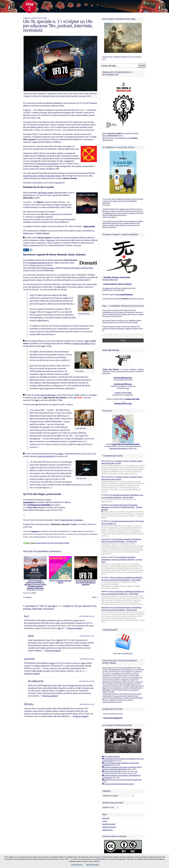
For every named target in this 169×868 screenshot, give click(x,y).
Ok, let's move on (77, 865)
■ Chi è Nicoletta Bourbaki (111, 757)
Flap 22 (28, 110)
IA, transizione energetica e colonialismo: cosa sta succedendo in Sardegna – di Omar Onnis (122, 560)
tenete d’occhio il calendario (72, 520)
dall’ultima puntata (46, 193)
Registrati (106, 818)
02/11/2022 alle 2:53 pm (87, 704)
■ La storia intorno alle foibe (112, 771)
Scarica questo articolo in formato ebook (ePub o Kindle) (46, 543)
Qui (104, 136)
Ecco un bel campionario (113, 718)
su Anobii (59, 454)
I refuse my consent (92, 865)
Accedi (105, 821)
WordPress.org (108, 830)
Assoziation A (29, 502)
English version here (110, 280)
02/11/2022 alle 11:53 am (87, 681)
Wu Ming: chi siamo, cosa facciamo (117, 277)
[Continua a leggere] (75, 628)
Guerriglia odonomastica (118, 448)
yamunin (29, 659)
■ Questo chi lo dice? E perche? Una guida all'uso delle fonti (122, 780)
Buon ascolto (89, 226)
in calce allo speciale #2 (46, 456)
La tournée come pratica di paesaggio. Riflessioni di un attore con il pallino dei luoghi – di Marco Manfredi (122, 507)
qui (127, 388)
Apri (104, 133)
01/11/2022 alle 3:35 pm (87, 659)
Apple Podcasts (43, 233)
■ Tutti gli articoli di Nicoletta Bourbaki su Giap (118, 784)
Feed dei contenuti (109, 824)
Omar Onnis (106, 539)
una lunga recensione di (40, 263)
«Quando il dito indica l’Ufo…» (84, 343)
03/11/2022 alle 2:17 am (87, 636)
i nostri (124, 294)
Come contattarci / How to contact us (118, 284)
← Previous (27, 597)
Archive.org (28, 233)
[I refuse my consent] (166, 861)
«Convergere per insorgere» (47, 164)
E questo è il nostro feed (123, 393)
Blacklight (102, 859)
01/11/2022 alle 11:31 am (87, 616)
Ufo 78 (34, 593)
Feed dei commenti (109, 827)
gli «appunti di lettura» (47, 395)
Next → (95, 597)
